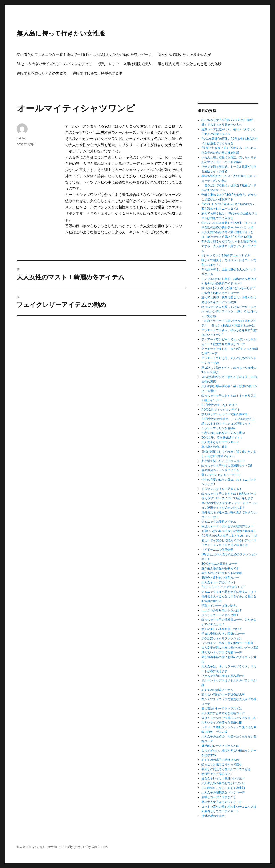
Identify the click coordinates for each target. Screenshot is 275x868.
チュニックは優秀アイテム (219, 522)
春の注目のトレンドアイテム (220, 470)
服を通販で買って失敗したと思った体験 (190, 64)
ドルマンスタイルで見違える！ (222, 489)
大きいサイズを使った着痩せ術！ (223, 722)
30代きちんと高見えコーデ (219, 564)
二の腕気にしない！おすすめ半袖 (223, 788)
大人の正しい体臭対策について (222, 629)
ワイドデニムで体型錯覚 (217, 550)
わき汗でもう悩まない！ (217, 774)
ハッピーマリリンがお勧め (219, 428)
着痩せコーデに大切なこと (219, 797)
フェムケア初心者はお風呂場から (223, 676)
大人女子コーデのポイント (219, 582)
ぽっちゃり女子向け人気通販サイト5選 (227, 466)
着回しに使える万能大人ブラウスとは (226, 769)
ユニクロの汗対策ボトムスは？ (222, 610)
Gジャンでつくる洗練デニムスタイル (226, 255)
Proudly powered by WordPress (84, 847)
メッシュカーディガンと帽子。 (222, 615)
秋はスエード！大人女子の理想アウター (227, 526)
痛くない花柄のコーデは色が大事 (223, 694)
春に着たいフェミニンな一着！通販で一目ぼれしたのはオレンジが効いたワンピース (84, 55)
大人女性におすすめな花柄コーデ (223, 713)
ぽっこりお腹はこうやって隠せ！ (223, 764)
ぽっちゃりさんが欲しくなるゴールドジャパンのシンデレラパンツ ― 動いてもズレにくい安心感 (230, 311)
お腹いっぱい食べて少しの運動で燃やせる (229, 531)
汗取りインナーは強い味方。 (220, 606)
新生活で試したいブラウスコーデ (223, 461)
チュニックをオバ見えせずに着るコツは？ (229, 592)
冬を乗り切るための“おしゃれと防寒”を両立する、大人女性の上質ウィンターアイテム (229, 246)
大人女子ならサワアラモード (220, 442)
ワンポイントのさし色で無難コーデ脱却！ (229, 643)
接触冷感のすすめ (213, 816)
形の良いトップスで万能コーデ (222, 652)
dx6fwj (21, 138)
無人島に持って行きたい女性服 (61, 33)
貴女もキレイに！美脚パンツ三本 (223, 778)
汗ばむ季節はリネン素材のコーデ (223, 634)
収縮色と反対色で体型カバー (220, 578)
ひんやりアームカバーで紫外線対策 (225, 414)
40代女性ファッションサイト (221, 410)
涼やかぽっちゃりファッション (222, 638)
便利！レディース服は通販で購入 (125, 64)
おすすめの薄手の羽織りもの (220, 760)
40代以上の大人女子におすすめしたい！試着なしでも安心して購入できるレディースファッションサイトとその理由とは (229, 540)
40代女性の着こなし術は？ (219, 405)
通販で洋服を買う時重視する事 (98, 73)
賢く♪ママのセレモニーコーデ (221, 475)
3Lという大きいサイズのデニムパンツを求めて (54, 64)
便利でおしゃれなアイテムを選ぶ (223, 433)
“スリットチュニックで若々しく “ (224, 587)
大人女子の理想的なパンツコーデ (223, 792)
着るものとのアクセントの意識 (222, 573)
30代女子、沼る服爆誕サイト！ (222, 438)
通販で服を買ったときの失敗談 (42, 73)
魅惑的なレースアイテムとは (220, 746)
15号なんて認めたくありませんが (184, 55)
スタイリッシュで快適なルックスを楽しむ (229, 718)
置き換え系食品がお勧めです (220, 568)
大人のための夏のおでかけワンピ (223, 783)
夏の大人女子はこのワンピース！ (223, 802)
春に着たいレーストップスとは (222, 708)
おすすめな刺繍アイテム (217, 690)
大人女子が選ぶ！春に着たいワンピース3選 (230, 648)
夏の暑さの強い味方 (214, 447)
